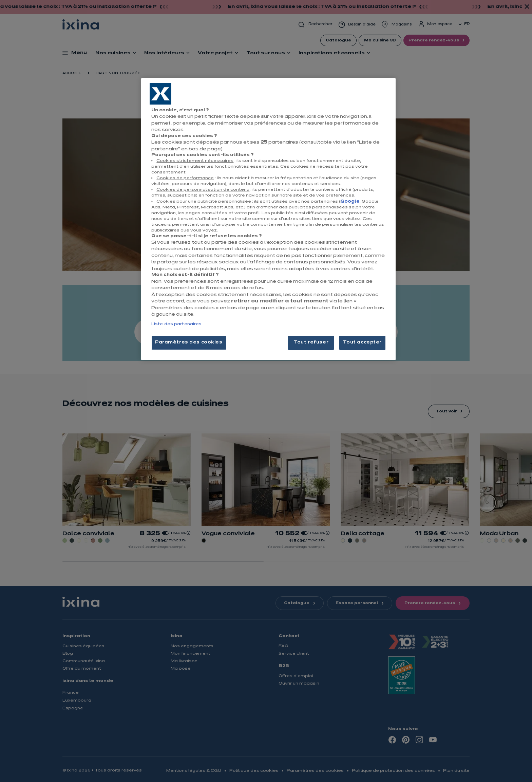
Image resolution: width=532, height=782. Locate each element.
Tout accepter (362, 342)
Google (350, 202)
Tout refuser (311, 342)
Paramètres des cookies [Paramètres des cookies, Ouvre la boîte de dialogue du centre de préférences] (189, 342)
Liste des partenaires (176, 324)
